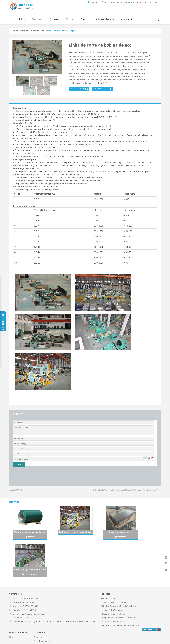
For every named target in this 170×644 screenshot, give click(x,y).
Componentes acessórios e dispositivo (119, 579)
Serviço (85, 19)
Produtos (54, 19)
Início (22, 19)
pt (111, 640)
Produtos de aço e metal (113, 583)
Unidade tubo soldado (111, 572)
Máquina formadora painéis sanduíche (119, 568)
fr (105, 640)
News (12, 599)
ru (108, 640)
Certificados (39, 606)
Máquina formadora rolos (113, 576)
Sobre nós (37, 19)
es (102, 640)
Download (93, 2)
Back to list (17, 489)
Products (24, 30)
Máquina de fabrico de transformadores (120, 587)
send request (79, 88)
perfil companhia (42, 603)
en (99, 640)
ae (115, 640)
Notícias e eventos (105, 19)
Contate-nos (128, 19)
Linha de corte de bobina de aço (66, 532)
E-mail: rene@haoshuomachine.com (114, 489)
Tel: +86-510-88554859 (114, 2)
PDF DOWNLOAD (102, 88)
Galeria (70, 19)
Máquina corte (38, 30)
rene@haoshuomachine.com (143, 2)
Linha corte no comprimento (115, 564)
